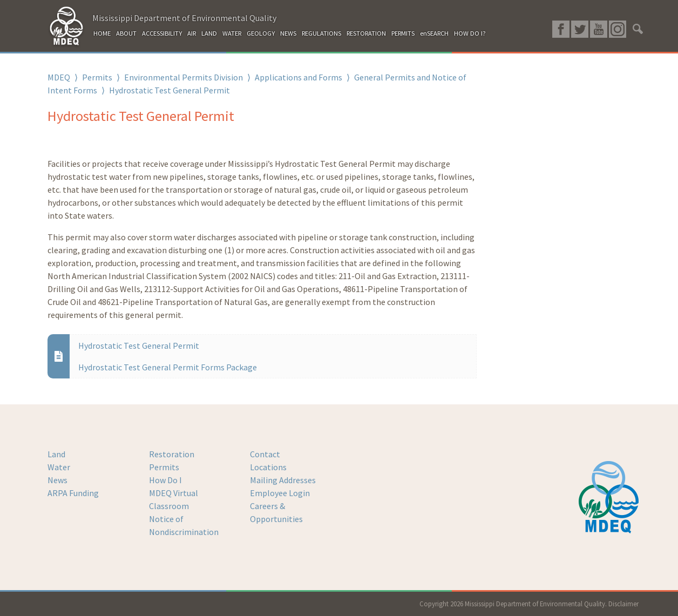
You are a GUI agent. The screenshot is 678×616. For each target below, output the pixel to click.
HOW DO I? (470, 33)
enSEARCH (434, 33)
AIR (192, 33)
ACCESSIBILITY (162, 33)
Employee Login (280, 493)
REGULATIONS (321, 33)
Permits (97, 77)
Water (59, 467)
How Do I (165, 480)
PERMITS (403, 33)
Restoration (172, 454)
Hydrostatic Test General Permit (139, 346)
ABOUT (126, 33)
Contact (265, 454)
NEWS (288, 33)
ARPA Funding (73, 493)
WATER (232, 33)
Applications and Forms (299, 77)
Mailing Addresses (283, 480)
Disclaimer (623, 604)
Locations (268, 467)
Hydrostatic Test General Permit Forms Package (168, 367)
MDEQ (59, 77)
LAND (209, 33)
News (57, 480)
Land (56, 454)
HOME (102, 33)
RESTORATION (366, 33)
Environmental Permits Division (184, 77)
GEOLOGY (261, 33)
